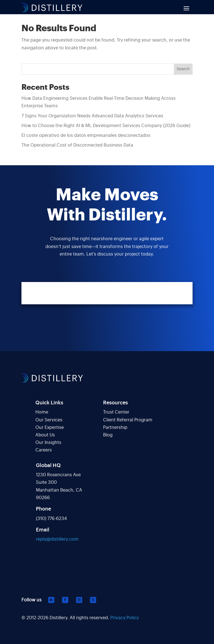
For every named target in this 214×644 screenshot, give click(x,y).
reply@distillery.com (57, 539)
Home (42, 412)
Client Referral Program (128, 420)
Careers (44, 450)
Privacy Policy (125, 618)
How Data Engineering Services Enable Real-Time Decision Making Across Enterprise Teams (99, 102)
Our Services (49, 420)
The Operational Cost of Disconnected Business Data (77, 145)
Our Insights (48, 443)
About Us (45, 435)
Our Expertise (50, 427)
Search (183, 69)
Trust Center (116, 412)
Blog (108, 435)
